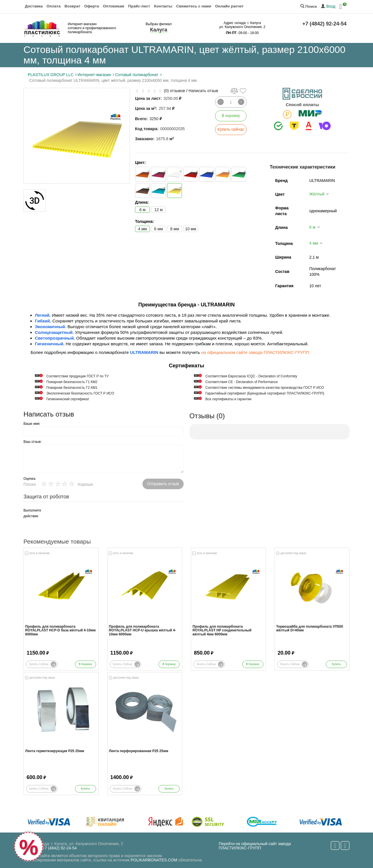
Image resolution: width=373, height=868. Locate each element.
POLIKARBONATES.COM (154, 860)
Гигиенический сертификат (68, 399)
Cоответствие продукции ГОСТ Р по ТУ (78, 376)
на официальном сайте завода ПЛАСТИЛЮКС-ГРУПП (255, 352)
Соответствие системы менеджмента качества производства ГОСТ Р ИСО (265, 388)
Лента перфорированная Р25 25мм (139, 751)
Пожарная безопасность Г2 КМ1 (72, 388)
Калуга (159, 30)
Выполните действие (32, 513)
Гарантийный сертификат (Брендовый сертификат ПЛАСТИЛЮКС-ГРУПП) (265, 393)
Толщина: (144, 221)
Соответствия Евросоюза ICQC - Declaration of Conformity (251, 376)
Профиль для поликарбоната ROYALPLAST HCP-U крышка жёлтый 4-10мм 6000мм (143, 630)
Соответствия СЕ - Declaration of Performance (242, 382)
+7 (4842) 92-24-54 (325, 24)
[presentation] (95, 519)
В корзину (231, 116)
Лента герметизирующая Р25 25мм (55, 751)
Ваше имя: (32, 424)
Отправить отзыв (163, 484)
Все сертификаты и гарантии (228, 399)
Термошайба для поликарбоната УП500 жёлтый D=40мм (310, 629)
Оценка (29, 479)
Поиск (309, 6)
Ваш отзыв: (32, 442)
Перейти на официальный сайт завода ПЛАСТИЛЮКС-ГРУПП (255, 846)
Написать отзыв (203, 91)
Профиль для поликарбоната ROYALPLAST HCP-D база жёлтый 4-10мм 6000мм (60, 630)
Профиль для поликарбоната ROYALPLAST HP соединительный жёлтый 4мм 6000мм (222, 630)
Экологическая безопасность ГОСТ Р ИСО (80, 393)
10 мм (191, 229)
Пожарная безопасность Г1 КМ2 (72, 382)
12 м (159, 210)
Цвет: (140, 162)
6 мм (159, 229)
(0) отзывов (174, 91)
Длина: (142, 202)
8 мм (175, 229)
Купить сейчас (231, 129)
